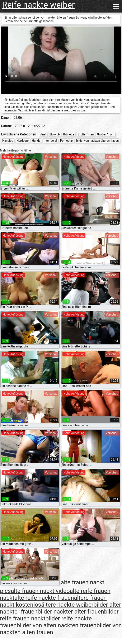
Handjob (8, 141)
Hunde (36, 141)
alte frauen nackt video (40, 591)
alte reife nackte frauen (44, 598)
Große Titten (86, 134)
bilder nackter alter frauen (71, 612)
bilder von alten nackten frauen (57, 625)
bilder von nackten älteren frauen (97, 141)
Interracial (50, 141)
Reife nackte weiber (38, 5)
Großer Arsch (105, 134)
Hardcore (22, 141)
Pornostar (67, 141)
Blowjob (55, 134)
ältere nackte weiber (67, 605)
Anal (43, 134)
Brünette (69, 134)
